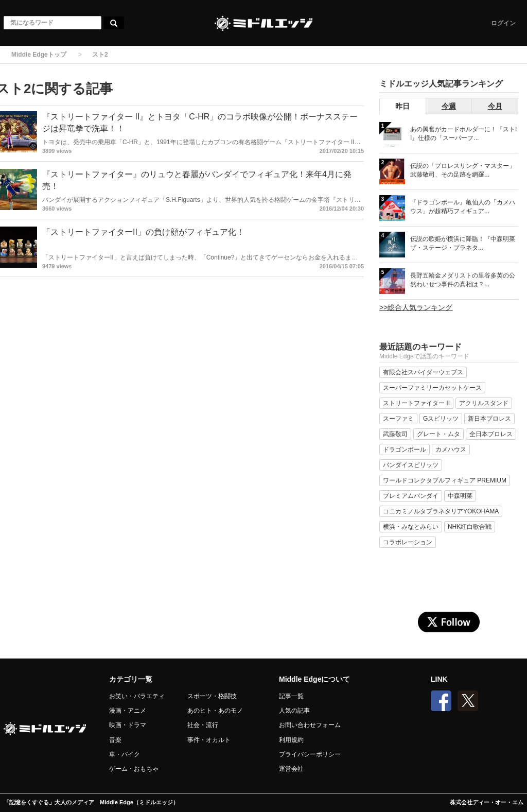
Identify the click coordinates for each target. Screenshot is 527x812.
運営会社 (291, 769)
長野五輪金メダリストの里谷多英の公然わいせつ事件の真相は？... (463, 280)
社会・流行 (203, 725)
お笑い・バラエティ (137, 696)
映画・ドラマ (128, 725)
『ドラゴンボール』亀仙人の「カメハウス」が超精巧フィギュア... (463, 207)
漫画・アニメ (128, 711)
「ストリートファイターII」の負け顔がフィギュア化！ (143, 232)
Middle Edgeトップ (39, 55)
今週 (449, 106)
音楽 (115, 740)
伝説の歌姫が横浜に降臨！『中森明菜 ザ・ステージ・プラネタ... (463, 243)
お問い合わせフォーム (310, 725)
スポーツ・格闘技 (212, 696)
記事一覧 (291, 696)
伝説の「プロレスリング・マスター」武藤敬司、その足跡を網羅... (463, 170)
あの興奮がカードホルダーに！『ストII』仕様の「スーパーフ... (463, 134)
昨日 (402, 106)
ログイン (503, 23)
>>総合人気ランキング (416, 307)
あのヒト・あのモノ (215, 711)
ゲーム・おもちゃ (134, 769)
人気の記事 (294, 711)
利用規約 (291, 740)
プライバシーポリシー (310, 754)
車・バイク (125, 754)
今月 (495, 106)
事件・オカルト (209, 740)
